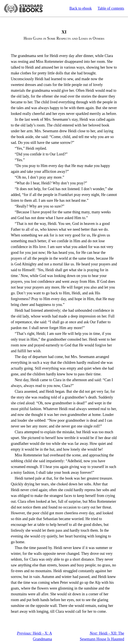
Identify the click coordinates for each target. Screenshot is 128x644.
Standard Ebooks (23, 8)
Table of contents (111, 8)
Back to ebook (81, 8)
